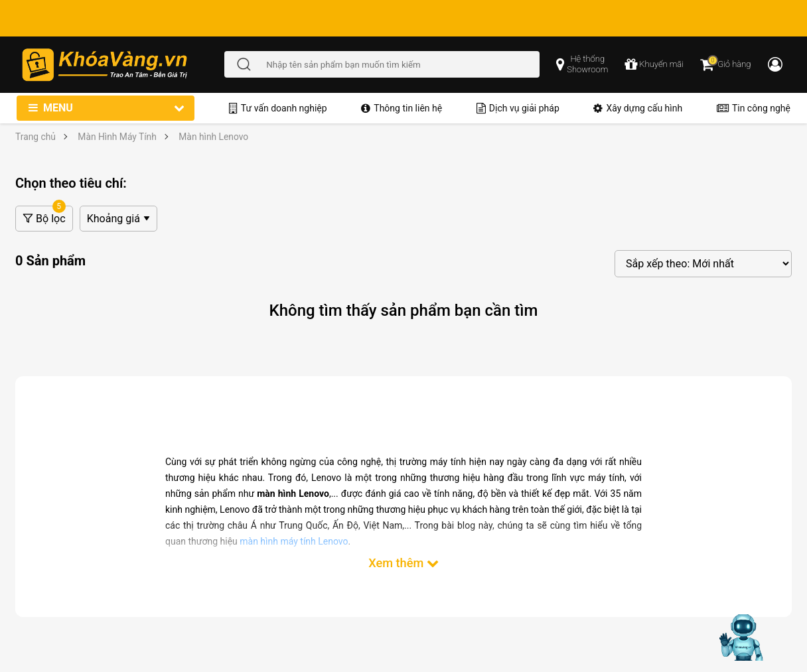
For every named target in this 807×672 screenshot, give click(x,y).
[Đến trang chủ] (122, 65)
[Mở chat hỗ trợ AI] (743, 638)
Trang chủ (36, 137)
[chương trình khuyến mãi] (654, 64)
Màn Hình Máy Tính (117, 137)
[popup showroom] (582, 64)
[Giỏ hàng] (725, 64)
